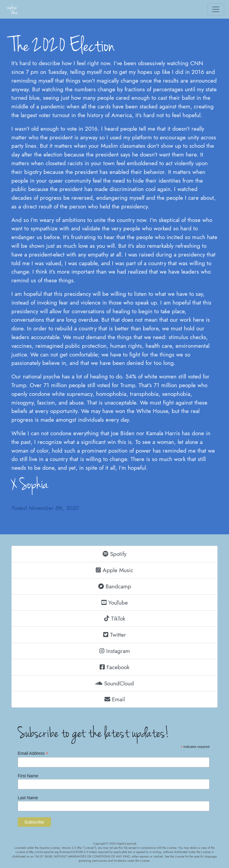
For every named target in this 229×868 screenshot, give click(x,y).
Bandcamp (115, 586)
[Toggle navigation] (216, 9)
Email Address (33, 753)
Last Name (28, 798)
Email (115, 699)
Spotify (115, 554)
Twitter (115, 635)
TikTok (115, 618)
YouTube (115, 602)
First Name (28, 776)
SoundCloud (115, 683)
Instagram (115, 651)
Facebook (115, 667)
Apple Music (115, 570)
